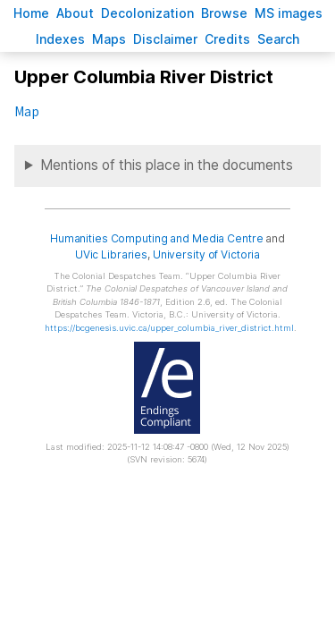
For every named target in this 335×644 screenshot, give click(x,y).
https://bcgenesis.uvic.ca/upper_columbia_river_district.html (169, 328)
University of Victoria (206, 254)
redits (227, 39)
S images (289, 13)
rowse (224, 13)
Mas (109, 39)
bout (75, 13)
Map (26, 112)
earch (279, 39)
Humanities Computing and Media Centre (157, 238)
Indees (60, 39)
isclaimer (165, 39)
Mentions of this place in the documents (167, 165)
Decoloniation (147, 13)
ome (31, 13)
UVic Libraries (111, 254)
